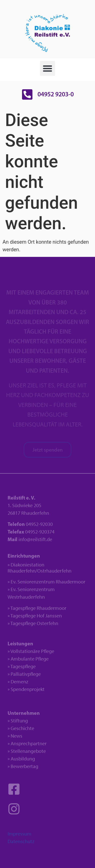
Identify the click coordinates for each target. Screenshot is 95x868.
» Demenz (18, 683)
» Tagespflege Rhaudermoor (37, 610)
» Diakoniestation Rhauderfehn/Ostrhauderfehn (40, 569)
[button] (48, 68)
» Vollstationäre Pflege (31, 653)
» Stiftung (18, 722)
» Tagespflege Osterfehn (33, 625)
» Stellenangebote (27, 753)
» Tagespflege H (24, 617)
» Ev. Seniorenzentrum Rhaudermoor (46, 583)
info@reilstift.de (35, 541)
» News (15, 737)
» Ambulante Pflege (28, 660)
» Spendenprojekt (26, 691)
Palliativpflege (26, 676)
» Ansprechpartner (27, 745)
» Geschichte (21, 730)
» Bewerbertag (23, 768)
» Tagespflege (22, 668)
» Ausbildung (21, 760)
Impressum (20, 835)
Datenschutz (21, 843)
